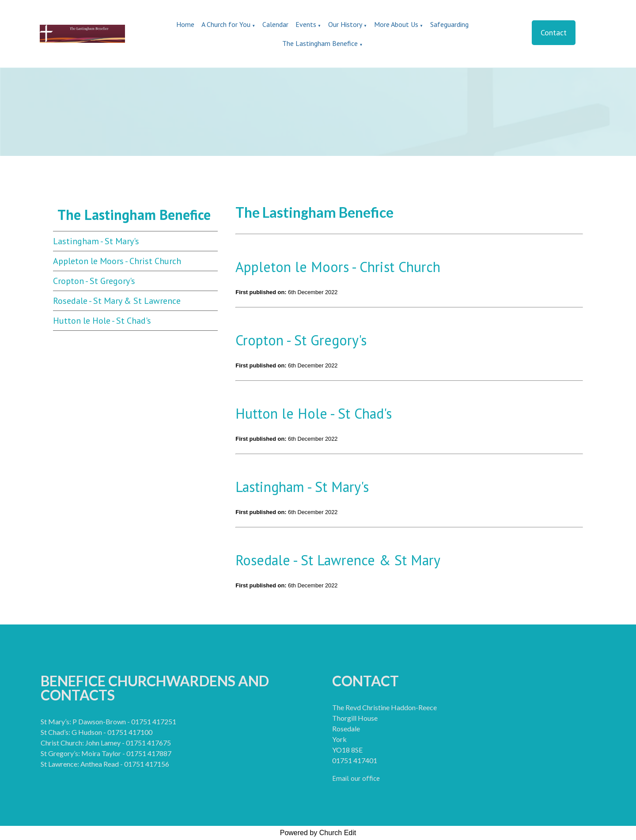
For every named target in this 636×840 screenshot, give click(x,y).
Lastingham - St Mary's (96, 241)
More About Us (396, 24)
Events (306, 24)
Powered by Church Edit (318, 833)
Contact (554, 32)
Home (185, 24)
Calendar (275, 24)
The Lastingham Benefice (321, 43)
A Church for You (226, 24)
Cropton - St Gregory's (94, 281)
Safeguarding (449, 24)
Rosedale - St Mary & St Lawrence (117, 301)
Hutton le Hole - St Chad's (102, 321)
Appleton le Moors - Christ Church (117, 261)
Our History (345, 24)
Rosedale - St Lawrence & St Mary (338, 560)
